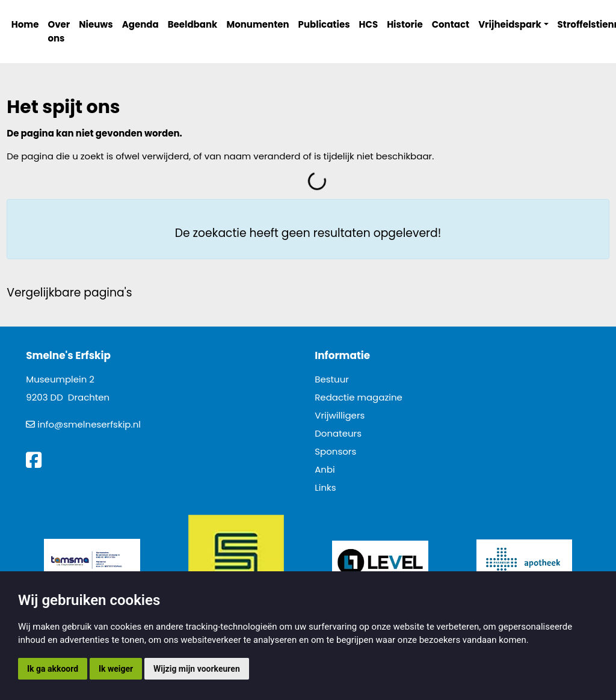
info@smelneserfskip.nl (89, 424)
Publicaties (324, 24)
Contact (451, 24)
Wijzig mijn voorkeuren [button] (197, 669)
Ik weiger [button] (116, 669)
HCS (369, 24)
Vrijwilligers (340, 415)
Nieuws (96, 24)
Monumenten (257, 24)
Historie (405, 24)
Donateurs (338, 433)
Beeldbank (193, 24)
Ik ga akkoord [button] (53, 669)
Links (325, 487)
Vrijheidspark (510, 24)
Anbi (325, 469)
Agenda (140, 24)
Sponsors (335, 451)
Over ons (59, 31)
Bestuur (332, 379)
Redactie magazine (359, 397)
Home (25, 24)
